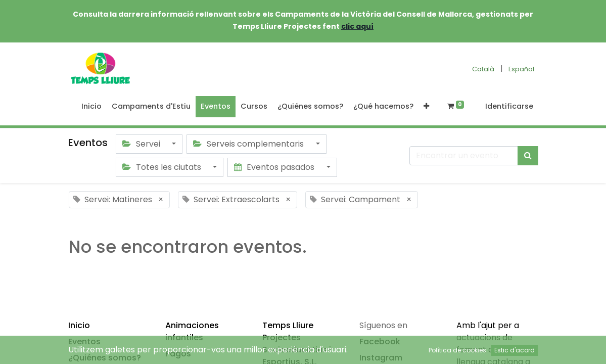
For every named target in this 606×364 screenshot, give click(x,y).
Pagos (178, 354)
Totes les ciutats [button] (163, 167)
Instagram (381, 358)
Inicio (79, 325)
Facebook (380, 342)
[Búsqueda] (528, 156)
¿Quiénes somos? (105, 358)
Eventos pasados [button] (275, 167)
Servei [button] (142, 144)
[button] (426, 107)
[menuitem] (91, 107)
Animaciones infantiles (192, 331)
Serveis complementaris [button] (249, 144)
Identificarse (509, 106)
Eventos (84, 342)
